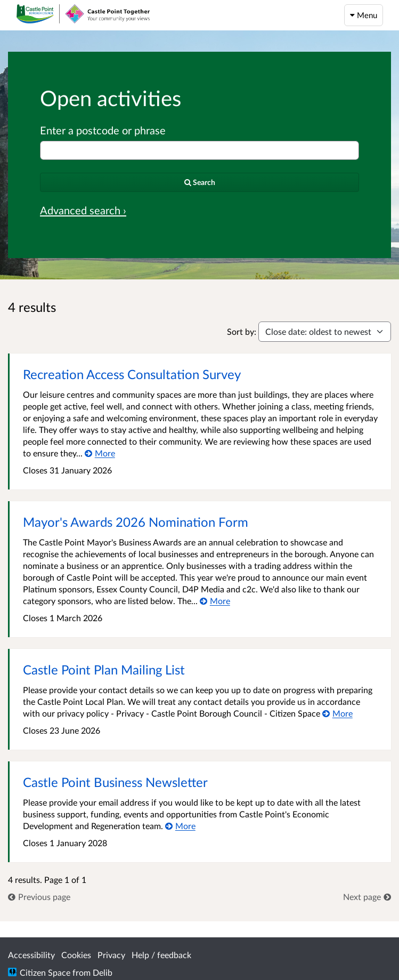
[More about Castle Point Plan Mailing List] (337, 713)
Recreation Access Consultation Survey (132, 374)
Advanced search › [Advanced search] (83, 210)
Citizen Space (45, 972)
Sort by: (242, 331)
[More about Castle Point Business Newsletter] (180, 826)
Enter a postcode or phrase (103, 130)
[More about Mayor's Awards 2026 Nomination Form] (215, 601)
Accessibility (31, 955)
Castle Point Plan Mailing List (104, 669)
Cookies (76, 955)
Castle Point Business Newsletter (115, 782)
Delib (103, 972)
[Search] (199, 182)
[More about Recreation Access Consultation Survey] (100, 453)
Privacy (111, 955)
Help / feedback (161, 955)
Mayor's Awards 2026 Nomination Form (136, 522)
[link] (39, 897)
